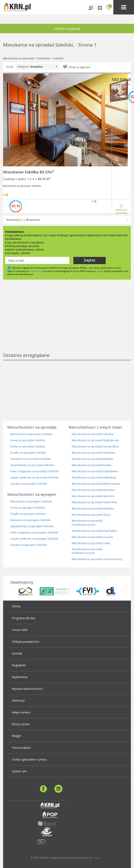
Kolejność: (37, 67)
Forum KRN (20, 630)
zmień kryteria (67, 29)
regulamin (36, 271)
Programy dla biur (24, 618)
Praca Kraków (21, 748)
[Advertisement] (63, 323)
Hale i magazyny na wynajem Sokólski (34, 532)
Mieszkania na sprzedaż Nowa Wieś (94, 502)
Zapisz (90, 260)
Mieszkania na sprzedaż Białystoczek (95, 440)
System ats (19, 771)
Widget (16, 736)
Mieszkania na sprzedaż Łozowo (92, 537)
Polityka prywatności (26, 642)
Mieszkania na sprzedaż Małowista (94, 477)
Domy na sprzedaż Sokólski (28, 440)
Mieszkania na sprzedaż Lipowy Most (95, 446)
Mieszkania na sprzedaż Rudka (92, 465)
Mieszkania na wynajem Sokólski (31, 501)
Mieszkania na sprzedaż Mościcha (93, 490)
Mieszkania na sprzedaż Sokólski (31, 434)
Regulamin (19, 665)
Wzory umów (21, 724)
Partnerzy (18, 700)
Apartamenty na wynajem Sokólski (32, 526)
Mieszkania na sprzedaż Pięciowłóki (94, 531)
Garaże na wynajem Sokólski (29, 545)
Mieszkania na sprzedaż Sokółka (93, 434)
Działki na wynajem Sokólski (28, 514)
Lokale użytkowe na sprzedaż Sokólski (35, 477)
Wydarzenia (20, 677)
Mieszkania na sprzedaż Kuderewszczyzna (87, 551)
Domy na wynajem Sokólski (28, 508)
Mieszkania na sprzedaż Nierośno (93, 496)
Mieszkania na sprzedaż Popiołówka (95, 471)
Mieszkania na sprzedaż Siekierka (93, 453)
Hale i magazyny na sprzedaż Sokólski (34, 471)
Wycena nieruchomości (27, 689)
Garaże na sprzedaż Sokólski (29, 484)
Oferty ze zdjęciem (79, 67)
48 (27, 220)
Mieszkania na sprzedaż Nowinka (93, 508)
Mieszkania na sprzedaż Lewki (91, 543)
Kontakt (17, 653)
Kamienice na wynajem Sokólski (30, 520)
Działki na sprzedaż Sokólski (28, 453)
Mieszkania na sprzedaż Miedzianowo (96, 484)
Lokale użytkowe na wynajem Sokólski (34, 539)
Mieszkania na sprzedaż (19, 58)
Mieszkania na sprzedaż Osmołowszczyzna (87, 523)
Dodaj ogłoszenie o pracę (29, 759)
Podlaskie (43, 58)
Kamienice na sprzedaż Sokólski (31, 459)
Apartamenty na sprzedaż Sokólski (32, 465)
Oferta (16, 606)
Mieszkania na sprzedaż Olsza (91, 515)
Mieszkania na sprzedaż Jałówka (92, 459)
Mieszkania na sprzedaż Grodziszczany (97, 559)
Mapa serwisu (21, 712)
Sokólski (58, 58)
